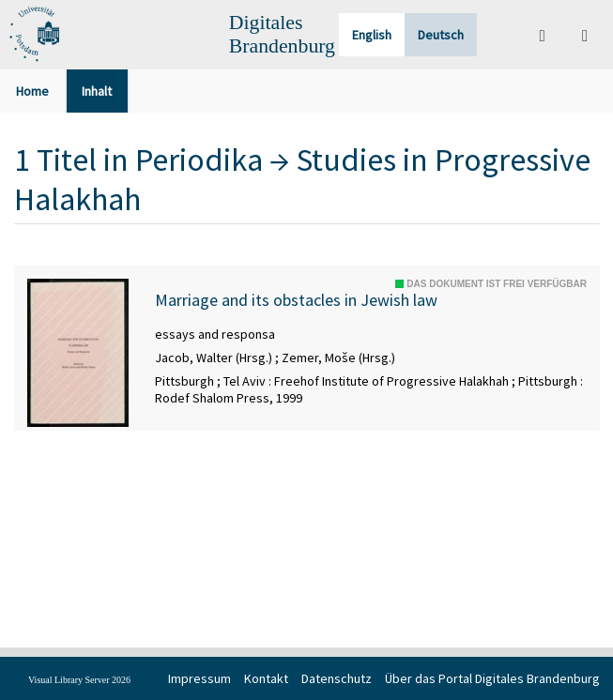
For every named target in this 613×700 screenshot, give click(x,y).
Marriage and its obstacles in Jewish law (296, 300)
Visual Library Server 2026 (79, 680)
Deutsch (441, 35)
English (372, 35)
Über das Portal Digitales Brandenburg (492, 678)
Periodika (199, 160)
